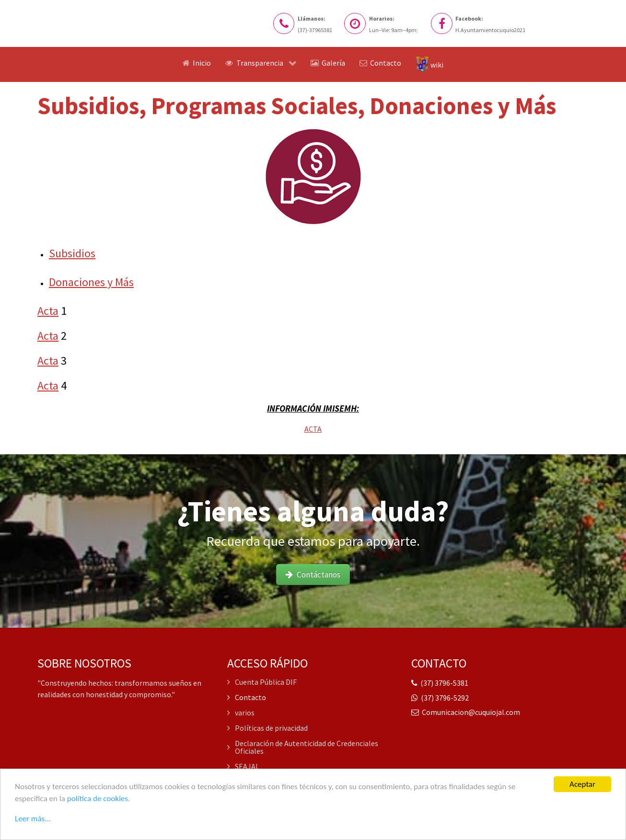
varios (241, 713)
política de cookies (98, 799)
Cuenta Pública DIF (262, 682)
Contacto (247, 697)
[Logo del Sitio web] (90, 26)
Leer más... (33, 819)
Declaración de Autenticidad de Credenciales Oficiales (303, 747)
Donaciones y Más (91, 282)
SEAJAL (243, 766)
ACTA (313, 429)
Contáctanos (313, 575)
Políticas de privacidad (267, 728)
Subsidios (72, 253)
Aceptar (582, 785)
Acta (48, 311)
